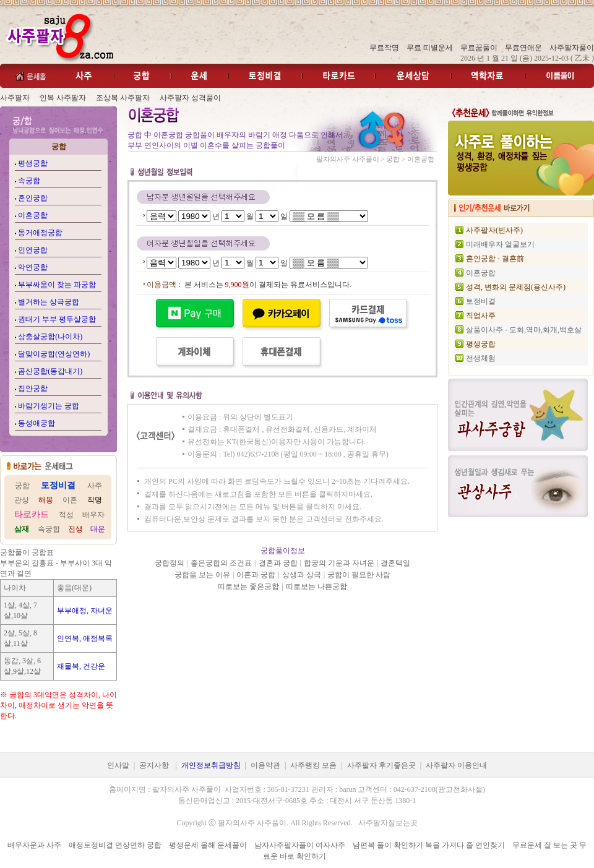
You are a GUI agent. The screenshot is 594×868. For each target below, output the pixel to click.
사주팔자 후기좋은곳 (381, 765)
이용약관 (265, 765)
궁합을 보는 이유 (202, 575)
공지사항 (154, 765)
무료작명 (384, 48)
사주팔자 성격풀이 (190, 98)
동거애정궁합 (40, 233)
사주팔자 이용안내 (456, 765)
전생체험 (481, 358)
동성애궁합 (37, 423)
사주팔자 (15, 98)
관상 (22, 500)
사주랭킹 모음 (313, 765)
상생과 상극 (302, 575)
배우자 (93, 515)
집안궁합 (33, 389)
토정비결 (481, 301)
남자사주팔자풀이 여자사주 (300, 845)
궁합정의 (170, 563)
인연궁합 (33, 250)
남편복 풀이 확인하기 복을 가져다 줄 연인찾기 (429, 845)
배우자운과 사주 (34, 845)
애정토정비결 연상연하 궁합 (115, 845)
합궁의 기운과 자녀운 (339, 563)
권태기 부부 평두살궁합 (57, 319)
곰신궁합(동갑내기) (50, 371)
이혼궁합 (33, 215)
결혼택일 (395, 563)
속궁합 (29, 181)
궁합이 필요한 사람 (359, 575)
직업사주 (481, 316)
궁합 (22, 486)
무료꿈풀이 (479, 48)
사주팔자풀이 (572, 48)
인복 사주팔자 (63, 98)
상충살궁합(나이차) (50, 337)
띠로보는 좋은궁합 (248, 587)
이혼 (70, 500)
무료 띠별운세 (430, 48)
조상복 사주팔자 (123, 98)
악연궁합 (33, 267)
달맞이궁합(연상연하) (54, 354)
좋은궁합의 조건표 (221, 563)
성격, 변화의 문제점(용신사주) (516, 287)
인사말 (118, 765)
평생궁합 (33, 163)
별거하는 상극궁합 (49, 302)
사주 (95, 486)
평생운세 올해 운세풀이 (208, 845)
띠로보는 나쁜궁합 (316, 587)
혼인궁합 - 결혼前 (495, 259)
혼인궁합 (33, 198)
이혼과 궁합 (256, 575)
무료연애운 (523, 48)
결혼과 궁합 (278, 563)
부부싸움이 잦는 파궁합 (57, 285)
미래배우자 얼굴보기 (500, 244)
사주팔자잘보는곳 (388, 823)
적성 (66, 515)
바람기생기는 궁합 (49, 406)
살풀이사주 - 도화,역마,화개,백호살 (524, 330)
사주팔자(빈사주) (494, 230)
